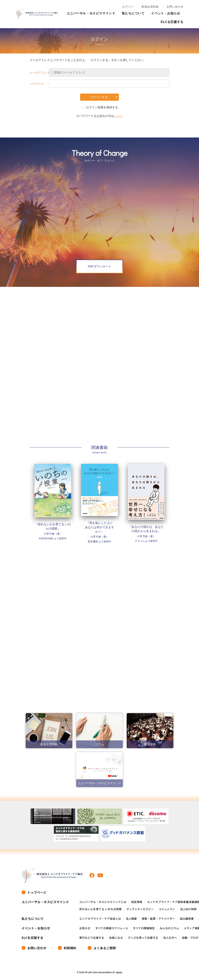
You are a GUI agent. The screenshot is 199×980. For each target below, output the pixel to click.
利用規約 (70, 948)
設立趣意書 (187, 919)
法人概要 (131, 919)
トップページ (37, 892)
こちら (118, 116)
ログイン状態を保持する (102, 107)
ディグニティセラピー (140, 909)
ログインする (99, 97)
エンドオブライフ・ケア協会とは (100, 919)
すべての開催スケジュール (112, 928)
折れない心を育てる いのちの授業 (100, 909)
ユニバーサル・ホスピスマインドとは (103, 902)
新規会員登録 (150, 7)
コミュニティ (167, 909)
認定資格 (137, 902)
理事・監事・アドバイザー (158, 919)
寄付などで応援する (92, 938)
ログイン (128, 7)
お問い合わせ (175, 7)
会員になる (116, 938)
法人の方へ (170, 938)
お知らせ (85, 928)
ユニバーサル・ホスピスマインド (91, 13)
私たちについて (133, 13)
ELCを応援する (172, 22)
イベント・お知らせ (166, 13)
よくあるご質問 (105, 948)
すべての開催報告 (144, 928)
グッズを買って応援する (143, 938)
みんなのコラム (169, 928)
